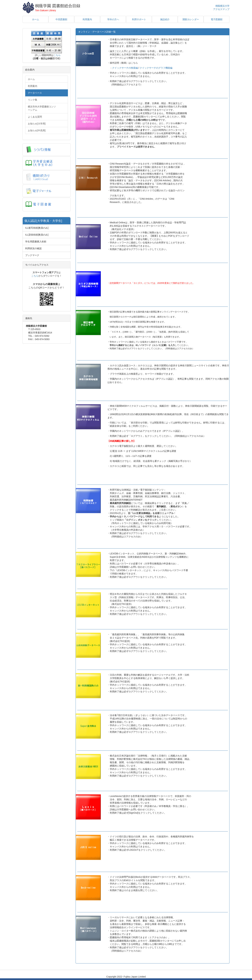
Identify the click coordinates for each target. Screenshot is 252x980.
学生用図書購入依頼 (36, 242)
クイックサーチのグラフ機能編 (156, 68)
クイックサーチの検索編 (125, 68)
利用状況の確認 (33, 248)
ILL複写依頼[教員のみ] (37, 228)
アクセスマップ (221, 9)
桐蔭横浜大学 (222, 6)
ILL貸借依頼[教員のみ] (37, 235)
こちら (57, 55)
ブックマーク (32, 255)
